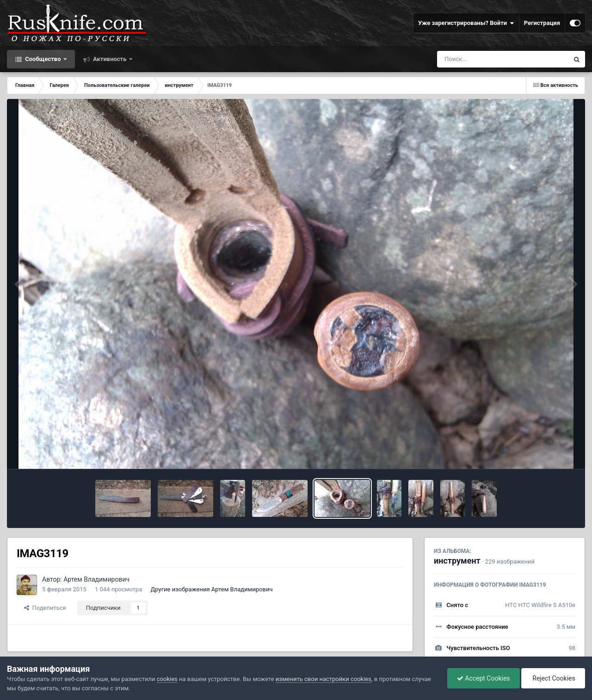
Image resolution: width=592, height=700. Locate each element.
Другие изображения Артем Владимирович (211, 589)
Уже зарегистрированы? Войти (466, 23)
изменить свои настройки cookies (324, 679)
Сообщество (43, 59)
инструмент (457, 561)
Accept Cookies (484, 678)
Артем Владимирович (96, 579)
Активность (110, 59)
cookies (167, 679)
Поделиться (45, 608)
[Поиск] (486, 59)
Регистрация (542, 23)
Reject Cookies (553, 678)
